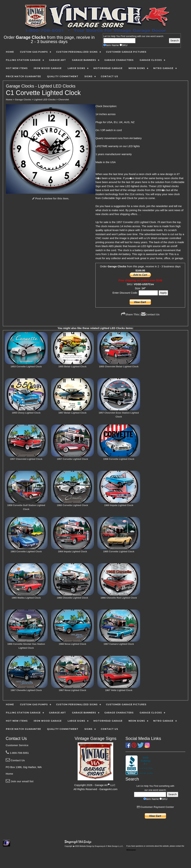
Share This (130, 314)
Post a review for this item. (51, 198)
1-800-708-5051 (17, 753)
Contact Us (150, 314)
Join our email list (20, 781)
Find (123, 36)
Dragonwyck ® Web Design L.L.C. (109, 846)
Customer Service (17, 745)
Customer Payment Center (155, 807)
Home (9, 774)
